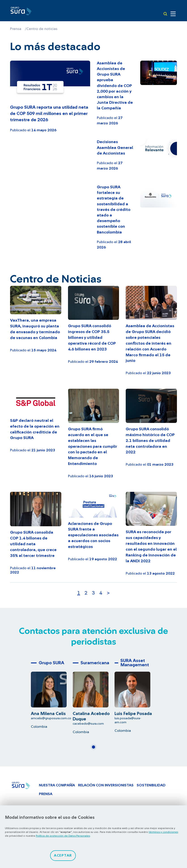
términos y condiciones (163, 832)
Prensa (16, 29)
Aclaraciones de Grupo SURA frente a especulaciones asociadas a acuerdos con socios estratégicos (93, 535)
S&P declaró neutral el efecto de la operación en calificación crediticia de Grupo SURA (35, 429)
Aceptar (63, 855)
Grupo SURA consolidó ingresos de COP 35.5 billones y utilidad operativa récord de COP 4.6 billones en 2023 (92, 338)
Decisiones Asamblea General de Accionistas (115, 148)
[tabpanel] (52, 694)
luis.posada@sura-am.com (128, 720)
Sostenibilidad (151, 785)
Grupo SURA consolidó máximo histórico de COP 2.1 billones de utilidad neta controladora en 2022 (150, 441)
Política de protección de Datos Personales (63, 836)
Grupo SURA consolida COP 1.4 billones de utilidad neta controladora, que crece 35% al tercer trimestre (33, 544)
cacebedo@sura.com (88, 724)
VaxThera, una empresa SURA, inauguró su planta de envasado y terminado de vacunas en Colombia (35, 329)
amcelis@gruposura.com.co (51, 718)
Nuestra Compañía (57, 785)
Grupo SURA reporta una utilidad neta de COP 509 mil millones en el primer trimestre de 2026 (49, 114)
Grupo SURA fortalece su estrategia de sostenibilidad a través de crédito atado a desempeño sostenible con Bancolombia (114, 210)
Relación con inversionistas (106, 785)
